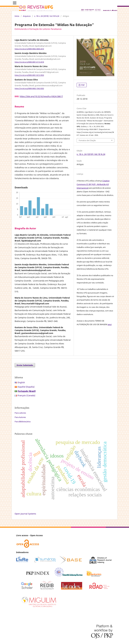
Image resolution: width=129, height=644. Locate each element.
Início (17, 16)
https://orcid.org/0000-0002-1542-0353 (29, 88)
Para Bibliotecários (23, 422)
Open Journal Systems (25, 514)
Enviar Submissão (25, 365)
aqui (110, 324)
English (21, 382)
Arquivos (27, 16)
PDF (83, 85)
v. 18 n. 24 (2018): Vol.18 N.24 (47, 16)
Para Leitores (20, 413)
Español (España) (26, 387)
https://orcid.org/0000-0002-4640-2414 (29, 49)
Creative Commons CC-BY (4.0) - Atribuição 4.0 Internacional (93, 184)
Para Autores (20, 417)
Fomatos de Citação (87, 140)
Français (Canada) (26, 395)
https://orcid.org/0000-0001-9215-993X (29, 75)
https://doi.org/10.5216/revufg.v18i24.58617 (41, 96)
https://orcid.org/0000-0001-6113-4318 (29, 62)
